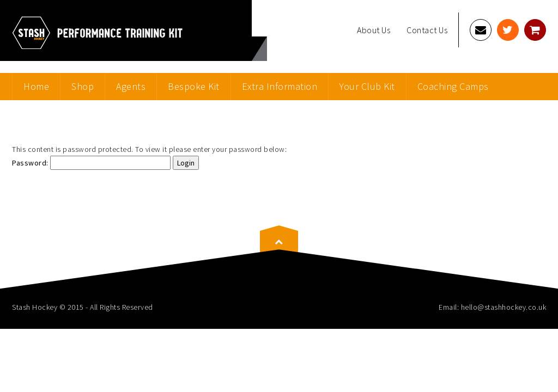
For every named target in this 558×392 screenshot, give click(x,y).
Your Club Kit (367, 86)
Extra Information (280, 86)
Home (36, 86)
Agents (131, 86)
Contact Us (427, 30)
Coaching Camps (453, 86)
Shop (83, 86)
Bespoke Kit (194, 86)
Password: (91, 163)
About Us (374, 30)
